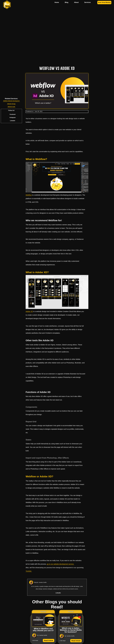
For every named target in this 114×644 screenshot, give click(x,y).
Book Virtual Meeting (104, 2)
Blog (66, 2)
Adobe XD (29, 311)
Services (87, 2)
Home (57, 2)
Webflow (29, 195)
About (76, 2)
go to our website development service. (60, 564)
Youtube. (29, 571)
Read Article (49, 640)
